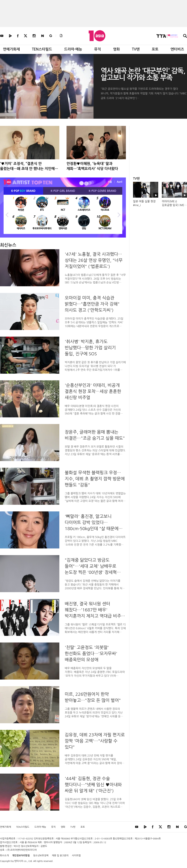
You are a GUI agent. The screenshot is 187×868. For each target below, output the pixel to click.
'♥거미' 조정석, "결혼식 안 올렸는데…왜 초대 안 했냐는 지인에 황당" (27, 167)
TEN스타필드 (42, 49)
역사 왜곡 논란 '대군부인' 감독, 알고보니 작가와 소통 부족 (143, 74)
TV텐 (136, 49)
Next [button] (119, 214)
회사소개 (4, 856)
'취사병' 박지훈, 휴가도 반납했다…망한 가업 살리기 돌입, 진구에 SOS (90, 348)
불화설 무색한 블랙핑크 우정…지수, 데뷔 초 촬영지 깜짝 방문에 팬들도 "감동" (95, 479)
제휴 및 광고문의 (60, 856)
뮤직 (98, 49)
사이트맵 (76, 856)
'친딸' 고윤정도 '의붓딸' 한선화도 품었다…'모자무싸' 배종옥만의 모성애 (91, 653)
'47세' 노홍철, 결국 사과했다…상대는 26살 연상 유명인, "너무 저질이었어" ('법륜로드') (94, 260)
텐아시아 (19, 861)
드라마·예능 (73, 49)
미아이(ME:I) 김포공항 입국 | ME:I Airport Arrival (174, 205)
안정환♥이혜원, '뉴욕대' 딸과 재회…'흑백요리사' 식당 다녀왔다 (92, 166)
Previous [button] (7, 214)
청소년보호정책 (41, 856)
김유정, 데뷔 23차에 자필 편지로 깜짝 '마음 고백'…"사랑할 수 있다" (95, 741)
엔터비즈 (177, 49)
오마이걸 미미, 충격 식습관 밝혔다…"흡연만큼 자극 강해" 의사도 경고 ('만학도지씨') (92, 304)
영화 (117, 49)
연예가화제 (11, 49)
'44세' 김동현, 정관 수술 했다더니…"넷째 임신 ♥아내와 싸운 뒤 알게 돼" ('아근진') (93, 785)
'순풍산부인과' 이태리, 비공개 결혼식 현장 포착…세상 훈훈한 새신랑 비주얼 (93, 391)
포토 (155, 49)
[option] (63, 214)
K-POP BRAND (23, 191)
